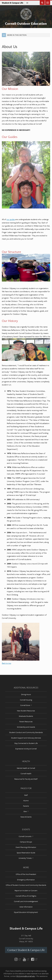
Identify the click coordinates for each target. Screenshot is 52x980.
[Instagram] (18, 959)
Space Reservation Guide (26, 853)
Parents (26, 806)
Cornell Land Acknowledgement (26, 901)
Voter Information (26, 907)
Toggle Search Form (42, 2)
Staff (26, 795)
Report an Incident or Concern (26, 890)
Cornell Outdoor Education (26, 23)
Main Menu (48, 2)
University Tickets (26, 858)
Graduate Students (26, 716)
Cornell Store (26, 705)
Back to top (6, 663)
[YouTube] (26, 959)
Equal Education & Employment (26, 912)
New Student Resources (26, 711)
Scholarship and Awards (26, 727)
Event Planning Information (26, 847)
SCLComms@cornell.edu (27, 976)
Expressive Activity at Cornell (26, 749)
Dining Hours (26, 694)
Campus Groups (26, 842)
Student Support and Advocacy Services (26, 738)
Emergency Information (26, 880)
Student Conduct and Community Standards (26, 732)
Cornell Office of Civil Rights (26, 896)
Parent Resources (26, 721)
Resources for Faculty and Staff (26, 779)
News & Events (26, 817)
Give (26, 811)
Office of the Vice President (26, 874)
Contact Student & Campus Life (26, 950)
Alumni (26, 800)
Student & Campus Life (13, 3)
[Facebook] (34, 959)
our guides (11, 219)
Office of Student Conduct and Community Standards (26, 885)
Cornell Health (26, 773)
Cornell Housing (26, 700)
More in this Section (14, 35)
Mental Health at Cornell (26, 768)
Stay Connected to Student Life (26, 743)
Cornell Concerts (26, 836)
